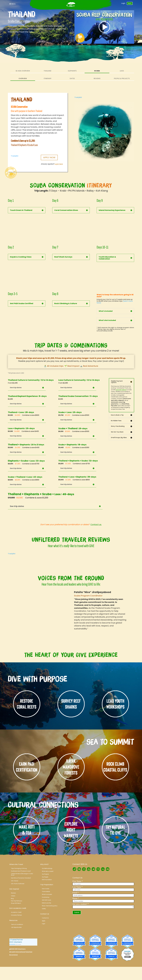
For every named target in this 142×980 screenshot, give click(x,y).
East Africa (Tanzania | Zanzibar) (21, 878)
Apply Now (49, 157)
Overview (23, 78)
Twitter (93, 869)
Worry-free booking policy (50, 906)
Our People (45, 877)
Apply (130, 3)
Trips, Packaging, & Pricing (19, 868)
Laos (122, 71)
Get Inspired (14, 889)
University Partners (16, 915)
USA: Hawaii (15, 881)
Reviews (97, 78)
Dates (72, 78)
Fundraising (46, 897)
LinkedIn (103, 869)
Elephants (72, 71)
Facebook (84, 869)
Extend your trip (46, 903)
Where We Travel (16, 864)
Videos (13, 896)
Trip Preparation (47, 885)
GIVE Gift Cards (46, 900)
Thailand (47, 71)
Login (123, 3)
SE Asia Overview (23, 71)
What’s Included (47, 894)
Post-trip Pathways (17, 901)
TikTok (74, 869)
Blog (12, 898)
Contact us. (96, 524)
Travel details (46, 892)
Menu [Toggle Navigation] (12, 4)
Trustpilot (15, 156)
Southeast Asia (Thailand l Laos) (21, 871)
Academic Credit (16, 912)
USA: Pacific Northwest (18, 884)
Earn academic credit (18, 908)
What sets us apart (48, 871)
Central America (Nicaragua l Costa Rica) (22, 874)
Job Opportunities (16, 927)
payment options (121, 390)
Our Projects (45, 874)
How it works (46, 889)
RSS (108, 869)
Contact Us (45, 914)
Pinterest (98, 869)
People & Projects (122, 78)
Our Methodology (47, 868)
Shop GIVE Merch (16, 903)
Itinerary (48, 78)
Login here (59, 164)
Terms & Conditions (17, 924)
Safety (44, 909)
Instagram (79, 869)
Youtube (89, 869)
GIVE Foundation (47, 880)
